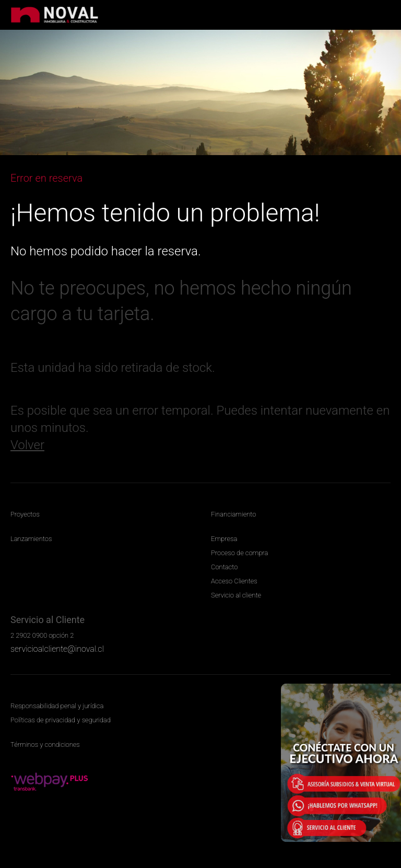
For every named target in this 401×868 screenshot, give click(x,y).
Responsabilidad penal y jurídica (57, 706)
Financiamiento (234, 514)
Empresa (224, 539)
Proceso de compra (239, 553)
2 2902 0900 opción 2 (42, 635)
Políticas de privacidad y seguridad (61, 720)
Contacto (224, 567)
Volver (27, 445)
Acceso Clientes (234, 581)
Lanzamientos (31, 539)
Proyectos (25, 514)
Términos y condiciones (45, 744)
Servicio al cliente (236, 595)
